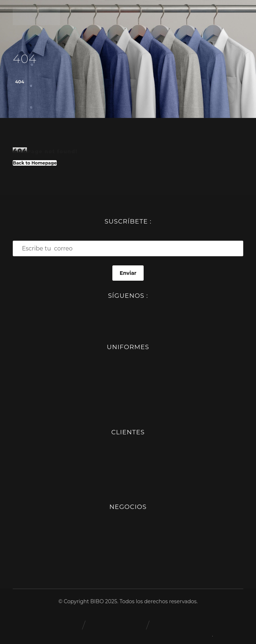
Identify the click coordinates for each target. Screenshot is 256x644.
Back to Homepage (35, 163)
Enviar (128, 273)
